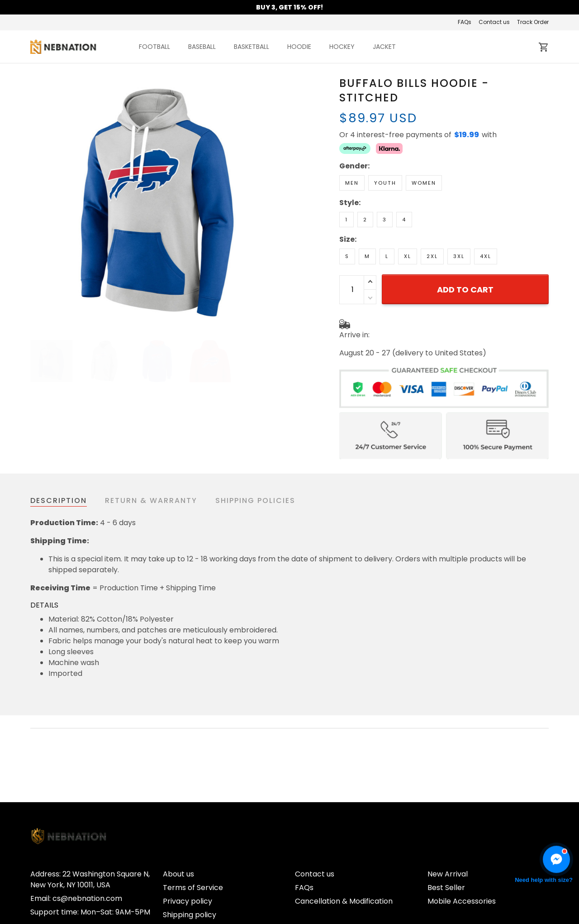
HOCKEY (342, 47)
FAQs (465, 22)
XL (408, 256)
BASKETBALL (252, 47)
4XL (486, 256)
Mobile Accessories (462, 827)
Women (424, 183)
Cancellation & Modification (344, 827)
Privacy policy (187, 827)
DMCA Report (524, 887)
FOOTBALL (154, 47)
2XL (432, 256)
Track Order (533, 22)
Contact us (494, 22)
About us (178, 800)
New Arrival (448, 800)
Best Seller (446, 814)
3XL (459, 256)
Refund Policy (187, 855)
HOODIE (299, 47)
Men (352, 183)
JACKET (384, 47)
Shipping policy (190, 841)
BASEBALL (202, 47)
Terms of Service (193, 814)
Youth (385, 183)
